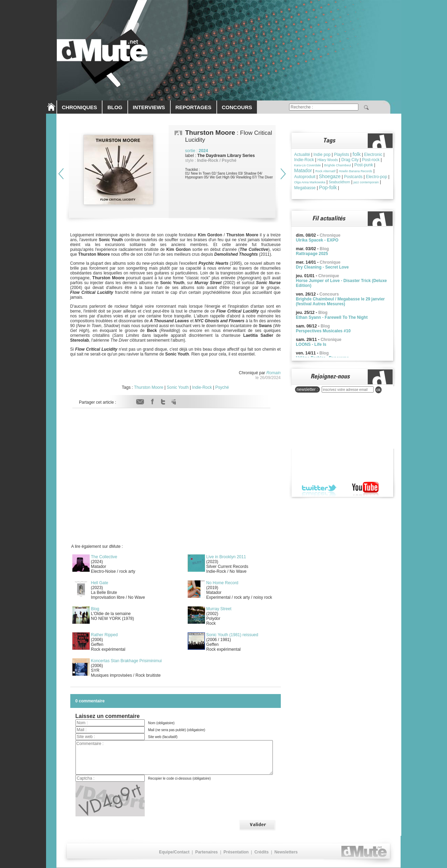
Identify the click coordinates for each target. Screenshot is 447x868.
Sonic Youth (177, 387)
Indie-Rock (202, 387)
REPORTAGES (194, 107)
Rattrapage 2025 (312, 254)
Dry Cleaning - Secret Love (323, 267)
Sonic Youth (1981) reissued (232, 635)
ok (379, 390)
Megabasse (305, 188)
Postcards (353, 177)
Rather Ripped (104, 635)
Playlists (342, 155)
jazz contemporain (366, 182)
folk (356, 154)
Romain (273, 373)
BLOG (115, 107)
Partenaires (207, 852)
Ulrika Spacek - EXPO (317, 240)
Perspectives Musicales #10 (323, 331)
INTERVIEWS (149, 107)
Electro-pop (377, 177)
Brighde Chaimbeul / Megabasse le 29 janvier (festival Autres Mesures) (341, 301)
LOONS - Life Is (311, 344)
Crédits (262, 852)
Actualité (302, 155)
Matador (303, 170)
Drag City (350, 160)
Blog (95, 609)
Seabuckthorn (339, 182)
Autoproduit (305, 177)
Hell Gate (100, 583)
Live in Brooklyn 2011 (226, 557)
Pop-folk (328, 187)
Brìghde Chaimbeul (337, 165)
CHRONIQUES (80, 107)
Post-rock (371, 160)
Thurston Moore (149, 387)
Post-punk (364, 165)
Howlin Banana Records (355, 171)
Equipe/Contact (174, 852)
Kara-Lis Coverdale (308, 165)
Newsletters (286, 852)
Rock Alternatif (325, 171)
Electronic (373, 155)
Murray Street (219, 609)
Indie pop (322, 155)
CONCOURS (237, 107)
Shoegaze (330, 176)
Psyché (222, 387)
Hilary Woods (328, 160)
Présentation (236, 852)
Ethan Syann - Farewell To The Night (332, 317)
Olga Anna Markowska (310, 182)
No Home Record (222, 583)
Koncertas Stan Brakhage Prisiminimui (127, 661)
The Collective (104, 557)
